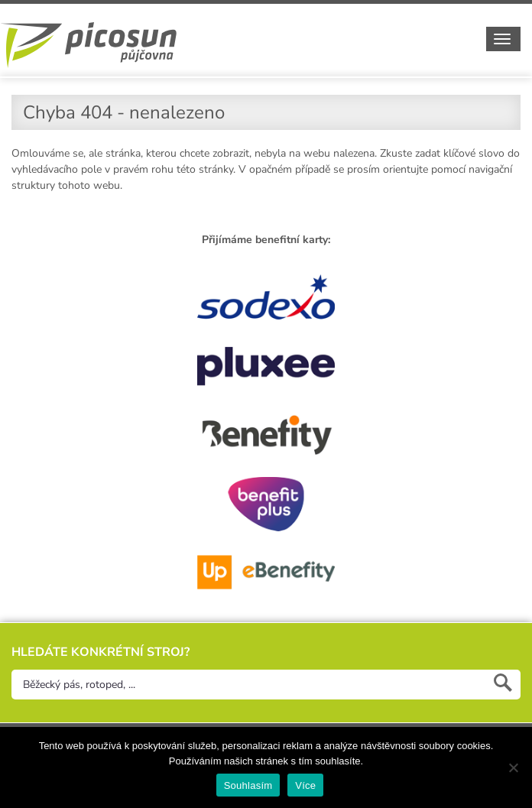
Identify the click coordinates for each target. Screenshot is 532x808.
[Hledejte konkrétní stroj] (266, 685)
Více (305, 785)
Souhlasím (248, 785)
